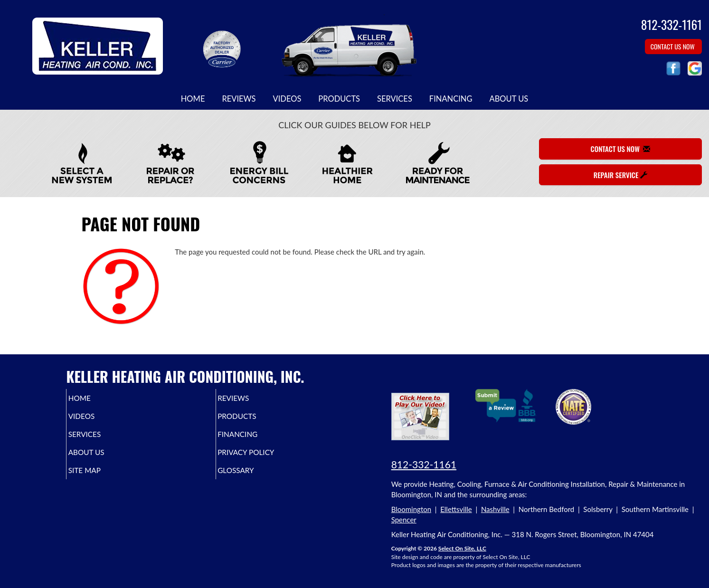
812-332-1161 (424, 464)
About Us (509, 99)
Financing (451, 99)
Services (395, 99)
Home (193, 99)
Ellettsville (456, 509)
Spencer (404, 520)
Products (339, 99)
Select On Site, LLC (462, 548)
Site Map (100, 479)
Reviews (239, 99)
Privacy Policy (264, 459)
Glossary (252, 479)
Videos (287, 99)
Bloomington (411, 509)
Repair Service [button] (620, 175)
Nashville (495, 509)
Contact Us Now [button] (673, 46)
